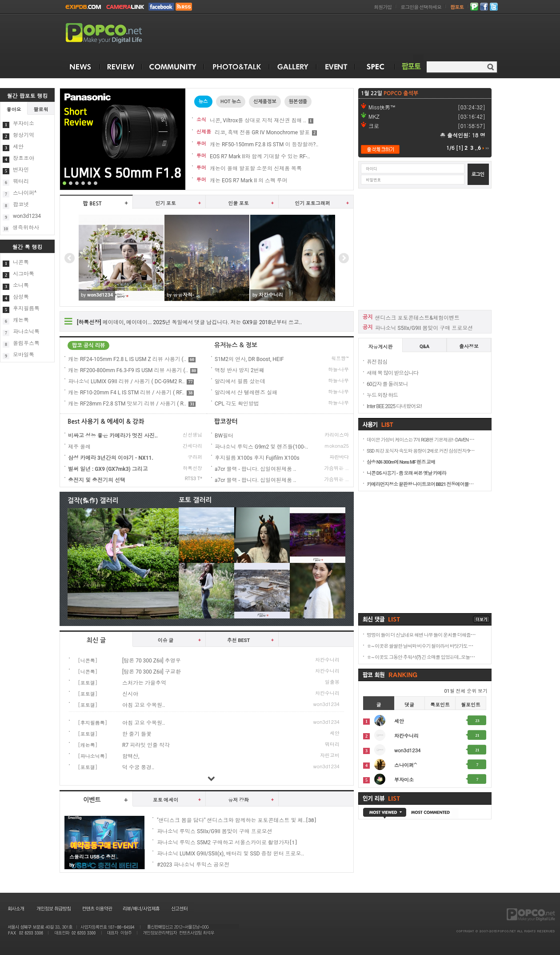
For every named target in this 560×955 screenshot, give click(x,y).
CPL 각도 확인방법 (237, 404)
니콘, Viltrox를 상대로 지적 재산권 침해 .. (258, 120)
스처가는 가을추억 (144, 683)
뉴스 (203, 102)
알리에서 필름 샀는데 (240, 381)
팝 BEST (92, 204)
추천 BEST (239, 640)
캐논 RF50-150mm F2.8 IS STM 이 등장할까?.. (264, 144)
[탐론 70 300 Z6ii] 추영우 (152, 661)
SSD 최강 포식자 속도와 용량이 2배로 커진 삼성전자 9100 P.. (424, 451)
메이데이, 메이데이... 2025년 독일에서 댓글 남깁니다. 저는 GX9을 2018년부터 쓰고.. (189, 322)
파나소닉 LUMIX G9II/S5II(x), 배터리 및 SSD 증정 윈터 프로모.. (230, 854)
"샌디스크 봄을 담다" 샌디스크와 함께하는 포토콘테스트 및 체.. (231, 820)
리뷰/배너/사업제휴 (141, 908)
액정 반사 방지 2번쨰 (240, 370)
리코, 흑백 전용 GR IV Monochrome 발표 (262, 132)
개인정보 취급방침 (53, 908)
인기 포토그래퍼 (312, 203)
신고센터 (179, 908)
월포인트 (471, 705)
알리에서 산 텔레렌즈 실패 (246, 393)
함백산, (131, 756)
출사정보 (469, 347)
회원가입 (383, 7)
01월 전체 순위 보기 (466, 691)
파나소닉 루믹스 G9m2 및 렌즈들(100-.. (261, 447)
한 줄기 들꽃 (137, 734)
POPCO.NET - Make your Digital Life (114, 34)
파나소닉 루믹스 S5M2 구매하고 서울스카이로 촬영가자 (223, 843)
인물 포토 (238, 203)
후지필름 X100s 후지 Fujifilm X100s (257, 458)
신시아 (130, 694)
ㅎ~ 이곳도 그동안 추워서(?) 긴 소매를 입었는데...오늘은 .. (422, 657)
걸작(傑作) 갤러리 (93, 500)
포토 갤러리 (195, 500)
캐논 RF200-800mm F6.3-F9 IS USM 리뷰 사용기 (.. (133, 370)
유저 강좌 (238, 800)
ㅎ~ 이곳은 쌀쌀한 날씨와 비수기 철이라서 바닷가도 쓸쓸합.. (425, 646)
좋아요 (14, 110)
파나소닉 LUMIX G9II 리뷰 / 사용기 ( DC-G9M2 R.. (131, 381)
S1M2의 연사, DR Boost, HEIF (249, 359)
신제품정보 (265, 102)
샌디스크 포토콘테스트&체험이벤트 (417, 318)
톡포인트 (440, 705)
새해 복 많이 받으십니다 (392, 373)
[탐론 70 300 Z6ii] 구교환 (152, 672)
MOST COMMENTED (432, 813)
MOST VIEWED (385, 813)
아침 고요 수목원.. (144, 705)
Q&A (424, 347)
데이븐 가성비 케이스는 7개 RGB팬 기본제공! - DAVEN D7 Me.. (425, 440)
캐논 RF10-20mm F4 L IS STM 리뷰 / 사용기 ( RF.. (131, 393)
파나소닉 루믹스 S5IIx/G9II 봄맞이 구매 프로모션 (215, 831)
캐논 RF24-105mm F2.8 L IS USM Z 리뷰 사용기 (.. (132, 359)
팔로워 (41, 110)
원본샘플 (298, 102)
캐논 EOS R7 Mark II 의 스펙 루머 (249, 181)
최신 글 (96, 640)
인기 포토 (166, 203)
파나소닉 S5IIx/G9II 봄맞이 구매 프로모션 (424, 328)
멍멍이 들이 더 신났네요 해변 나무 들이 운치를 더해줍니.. (422, 635)
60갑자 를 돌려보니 (387, 384)
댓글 (409, 705)
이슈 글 (166, 640)
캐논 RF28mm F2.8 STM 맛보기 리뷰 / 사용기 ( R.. (132, 404)
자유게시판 (381, 347)
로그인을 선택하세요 (421, 7)
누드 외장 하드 (382, 395)
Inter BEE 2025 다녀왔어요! (394, 406)
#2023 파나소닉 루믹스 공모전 (193, 865)
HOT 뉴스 (231, 102)
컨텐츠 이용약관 (96, 908)
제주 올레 (79, 447)
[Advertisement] (425, 249)
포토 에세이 (166, 800)
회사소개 (15, 908)
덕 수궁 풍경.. (138, 767)
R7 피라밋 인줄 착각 (146, 745)
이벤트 (92, 800)
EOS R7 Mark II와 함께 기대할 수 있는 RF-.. (260, 156)
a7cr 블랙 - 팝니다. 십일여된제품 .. (255, 469)
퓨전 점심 (377, 362)
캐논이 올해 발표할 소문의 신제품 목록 (256, 169)
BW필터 (224, 436)
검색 (490, 67)
